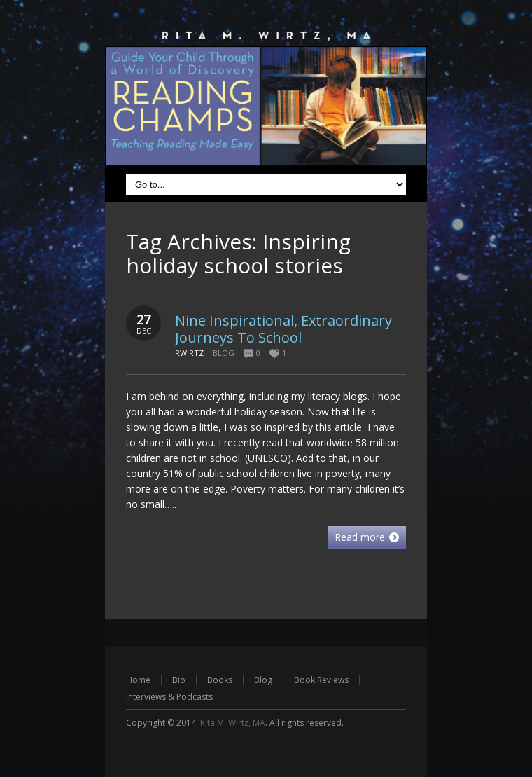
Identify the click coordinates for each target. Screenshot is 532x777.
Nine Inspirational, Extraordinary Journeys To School (283, 329)
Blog (224, 353)
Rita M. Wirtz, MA (233, 723)
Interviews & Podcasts (169, 697)
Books (220, 680)
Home (138, 680)
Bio (179, 680)
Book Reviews (321, 680)
